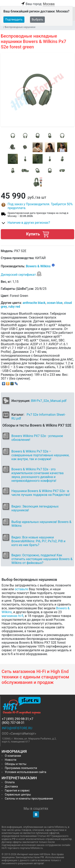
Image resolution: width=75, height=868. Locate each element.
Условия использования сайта (25, 772)
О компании (13, 756)
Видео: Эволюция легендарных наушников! (35, 508)
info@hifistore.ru (17, 728)
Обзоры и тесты (16, 764)
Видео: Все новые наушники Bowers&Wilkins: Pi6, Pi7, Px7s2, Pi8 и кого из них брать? (38, 541)
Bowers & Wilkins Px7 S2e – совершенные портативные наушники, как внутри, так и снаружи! (40, 455)
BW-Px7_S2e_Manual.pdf (49, 401)
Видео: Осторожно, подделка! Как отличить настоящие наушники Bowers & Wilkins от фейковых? (42, 559)
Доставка (11, 787)
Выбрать (37, 19)
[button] (37, 206)
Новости (11, 760)
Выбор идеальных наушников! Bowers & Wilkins (41, 524)
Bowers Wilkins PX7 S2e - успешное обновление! (37, 438)
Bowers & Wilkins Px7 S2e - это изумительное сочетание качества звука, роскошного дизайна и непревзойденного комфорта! (37, 475)
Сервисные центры (18, 795)
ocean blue (55, 303)
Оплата (10, 782)
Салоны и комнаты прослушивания (29, 799)
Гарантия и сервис (17, 791)
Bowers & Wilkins (38, 266)
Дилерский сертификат (21, 275)
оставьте (21, 589)
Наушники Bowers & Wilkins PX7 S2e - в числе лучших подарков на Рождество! (41, 493)
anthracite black (34, 303)
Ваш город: (37, 4)
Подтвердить (14, 19)
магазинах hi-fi (12, 616)
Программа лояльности (21, 768)
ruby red (14, 307)
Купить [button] (37, 234)
